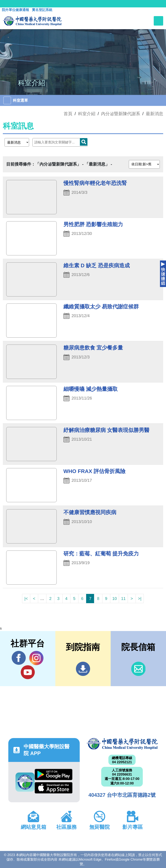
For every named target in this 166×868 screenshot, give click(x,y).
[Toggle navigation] (158, 21)
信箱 (138, 669)
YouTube (28, 672)
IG (36, 658)
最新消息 (154, 114)
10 (115, 599)
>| (140, 599)
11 (123, 599)
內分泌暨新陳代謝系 (121, 114)
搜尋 (84, 142)
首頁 (68, 114)
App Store (54, 788)
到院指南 (83, 669)
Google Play (54, 775)
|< (26, 599)
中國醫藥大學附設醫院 (122, 744)
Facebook (19, 658)
